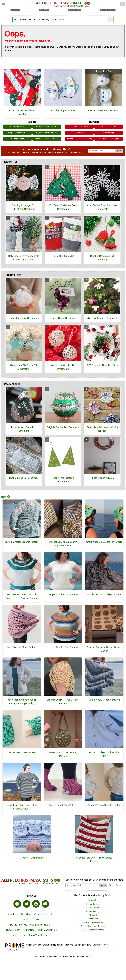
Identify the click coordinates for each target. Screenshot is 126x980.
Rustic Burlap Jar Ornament (24, 478)
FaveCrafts (93, 900)
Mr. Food (93, 915)
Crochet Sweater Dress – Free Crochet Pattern (22, 807)
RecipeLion (93, 919)
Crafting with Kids (17, 139)
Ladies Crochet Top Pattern (63, 647)
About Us (12, 914)
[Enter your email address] (82, 885)
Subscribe (29, 930)
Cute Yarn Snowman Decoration (104, 110)
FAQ (52, 914)
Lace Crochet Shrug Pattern (22, 647)
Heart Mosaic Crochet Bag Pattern (63, 754)
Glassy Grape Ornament (63, 318)
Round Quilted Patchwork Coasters (22, 112)
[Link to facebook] (17, 904)
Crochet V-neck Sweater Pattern (104, 805)
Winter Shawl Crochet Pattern (104, 700)
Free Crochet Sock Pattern (63, 805)
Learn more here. (101, 945)
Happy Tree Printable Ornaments (63, 480)
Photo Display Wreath (102, 478)
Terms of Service (47, 930)
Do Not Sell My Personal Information (31, 925)
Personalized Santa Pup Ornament (24, 429)
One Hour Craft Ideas (79, 127)
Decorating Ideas (17, 127)
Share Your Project (39, 935)
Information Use (76, 152)
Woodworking (109, 133)
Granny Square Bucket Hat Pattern (104, 542)
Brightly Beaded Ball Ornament (63, 427)
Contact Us (40, 914)
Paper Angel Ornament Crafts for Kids (102, 429)
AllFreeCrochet (93, 904)
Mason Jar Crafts (109, 127)
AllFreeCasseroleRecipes (93, 930)
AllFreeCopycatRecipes (93, 922)
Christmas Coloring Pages (109, 139)
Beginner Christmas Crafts (47, 133)
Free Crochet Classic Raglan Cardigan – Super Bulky (22, 702)
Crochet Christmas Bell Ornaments (102, 258)
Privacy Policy (63, 152)
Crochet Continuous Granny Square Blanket (63, 544)
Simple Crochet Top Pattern (63, 594)
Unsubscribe (18, 935)
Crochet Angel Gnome (63, 110)
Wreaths (79, 133)
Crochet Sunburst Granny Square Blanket (104, 649)
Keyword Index (31, 919)
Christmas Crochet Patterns (47, 139)
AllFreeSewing (93, 911)
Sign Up (119, 151)
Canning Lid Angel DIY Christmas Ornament (24, 207)
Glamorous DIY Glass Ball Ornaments (24, 367)
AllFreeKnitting (93, 908)
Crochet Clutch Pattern (32, 858)
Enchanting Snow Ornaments (24, 318)
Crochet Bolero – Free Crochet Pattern (63, 702)
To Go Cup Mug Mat (63, 256)
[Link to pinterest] (36, 904)
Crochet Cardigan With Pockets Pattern (104, 754)
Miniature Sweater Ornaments (102, 318)
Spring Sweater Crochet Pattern (22, 542)
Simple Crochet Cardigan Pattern (104, 594)
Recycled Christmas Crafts (47, 127)
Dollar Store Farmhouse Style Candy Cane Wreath (24, 258)
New (5, 497)
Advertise (26, 914)
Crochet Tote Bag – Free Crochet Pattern (94, 860)
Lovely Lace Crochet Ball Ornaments (63, 367)
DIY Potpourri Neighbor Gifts (102, 365)
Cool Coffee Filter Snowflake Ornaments (102, 207)
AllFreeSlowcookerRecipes (93, 926)
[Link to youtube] (45, 904)
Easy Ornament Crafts (17, 133)
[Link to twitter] (27, 904)
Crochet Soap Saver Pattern (22, 752)
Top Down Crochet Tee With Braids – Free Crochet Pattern (22, 596)
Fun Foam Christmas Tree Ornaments (63, 207)
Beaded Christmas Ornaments (79, 139)
